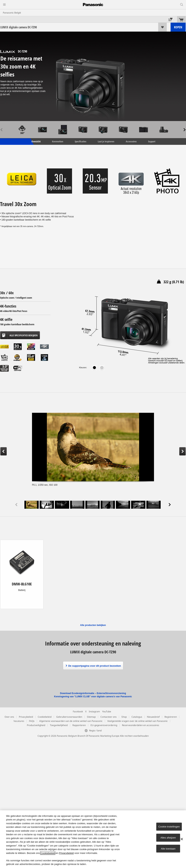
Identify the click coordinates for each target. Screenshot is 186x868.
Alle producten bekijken (93, 625)
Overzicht (36, 141)
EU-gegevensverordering (104, 725)
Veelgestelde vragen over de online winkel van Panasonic (137, 721)
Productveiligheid (36, 725)
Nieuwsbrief (153, 717)
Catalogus (137, 717)
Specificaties (81, 141)
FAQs (32, 721)
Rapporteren (79, 725)
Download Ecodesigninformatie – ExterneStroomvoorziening (93, 693)
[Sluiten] (182, 839)
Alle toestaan (168, 848)
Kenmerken (58, 141)
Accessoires (131, 141)
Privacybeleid (26, 717)
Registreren (171, 717)
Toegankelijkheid (59, 725)
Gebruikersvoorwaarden (69, 717)
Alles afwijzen (168, 838)
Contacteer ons (109, 717)
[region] (93, 839)
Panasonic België (12, 13)
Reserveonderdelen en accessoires (141, 725)
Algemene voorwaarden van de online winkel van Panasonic (71, 721)
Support (152, 141)
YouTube (107, 711)
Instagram (94, 711)
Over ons (9, 717)
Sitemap (91, 717)
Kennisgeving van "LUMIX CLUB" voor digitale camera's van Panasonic (93, 697)
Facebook (78, 711)
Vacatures (19, 721)
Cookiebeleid (45, 717)
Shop (124, 717)
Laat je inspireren (106, 141)
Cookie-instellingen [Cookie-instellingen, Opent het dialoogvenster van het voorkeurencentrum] (169, 827)
